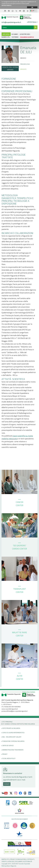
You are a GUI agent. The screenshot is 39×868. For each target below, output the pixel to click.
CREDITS (4, 861)
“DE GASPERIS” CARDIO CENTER (19, 547)
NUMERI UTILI (6, 37)
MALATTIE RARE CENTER (19, 633)
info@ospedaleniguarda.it (11, 22)
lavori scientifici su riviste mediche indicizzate (17, 437)
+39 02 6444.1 (32, 22)
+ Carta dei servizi (7, 745)
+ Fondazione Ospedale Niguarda (13, 741)
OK (32, 7)
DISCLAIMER (19, 861)
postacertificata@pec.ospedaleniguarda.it (15, 711)
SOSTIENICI (15, 37)
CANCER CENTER (20, 503)
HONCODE (11, 861)
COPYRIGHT (30, 859)
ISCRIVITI (7, 784)
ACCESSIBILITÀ (28, 861)
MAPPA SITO (5, 859)
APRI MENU (6, 34)
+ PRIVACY (4, 754)
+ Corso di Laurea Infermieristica (13, 733)
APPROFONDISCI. (7, 5)
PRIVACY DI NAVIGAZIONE (18, 859)
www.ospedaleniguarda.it (10, 709)
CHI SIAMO (15, 34)
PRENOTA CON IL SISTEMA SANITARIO (10, 68)
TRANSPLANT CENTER (20, 590)
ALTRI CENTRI (20, 677)
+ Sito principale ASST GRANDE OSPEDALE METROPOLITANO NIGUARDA (18, 723)
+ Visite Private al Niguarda (11, 728)
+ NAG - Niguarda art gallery (11, 737)
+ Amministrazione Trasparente (12, 750)
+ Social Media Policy (8, 758)
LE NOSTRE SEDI (25, 34)
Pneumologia (25, 64)
